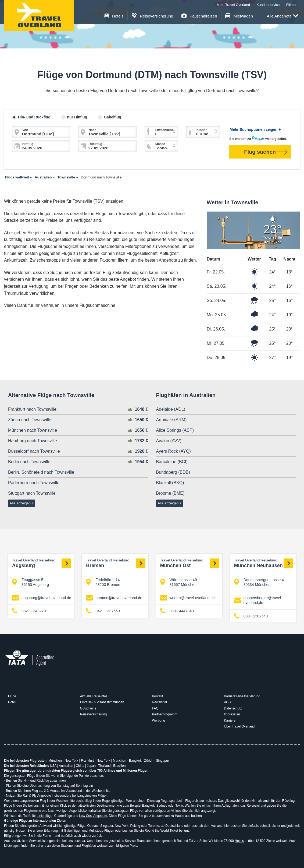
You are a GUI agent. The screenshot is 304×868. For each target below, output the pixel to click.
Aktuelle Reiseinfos (94, 696)
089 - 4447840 (177, 611)
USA (53, 766)
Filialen (292, 5)
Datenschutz (233, 708)
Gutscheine (88, 708)
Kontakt (158, 696)
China (80, 766)
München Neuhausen (264, 563)
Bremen (116, 563)
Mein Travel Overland (233, 5)
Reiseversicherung (153, 16)
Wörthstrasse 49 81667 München (179, 582)
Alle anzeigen (20, 503)
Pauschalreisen (199, 16)
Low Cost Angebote (93, 816)
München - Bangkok (127, 761)
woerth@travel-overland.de (187, 598)
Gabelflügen (73, 831)
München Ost (190, 563)
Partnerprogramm (165, 714)
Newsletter (160, 702)
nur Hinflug (77, 117)
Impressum (232, 714)
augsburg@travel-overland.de (42, 598)
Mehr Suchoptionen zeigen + (255, 129)
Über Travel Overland (239, 726)
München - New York (63, 761)
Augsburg (42, 563)
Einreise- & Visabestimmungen (102, 702)
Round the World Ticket (161, 831)
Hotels (114, 16)
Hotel (12, 702)
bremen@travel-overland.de (114, 598)
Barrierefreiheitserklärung (242, 696)
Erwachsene (164, 130)
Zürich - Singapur (156, 761)
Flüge (12, 696)
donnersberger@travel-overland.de (258, 600)
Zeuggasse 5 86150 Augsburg (31, 582)
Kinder (202, 130)
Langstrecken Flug (33, 801)
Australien (66, 766)
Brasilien (119, 766)
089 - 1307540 (251, 616)
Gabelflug (112, 117)
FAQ (155, 708)
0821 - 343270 (29, 611)
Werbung (159, 721)
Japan (91, 766)
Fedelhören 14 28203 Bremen (103, 582)
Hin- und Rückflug (34, 117)
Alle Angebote (282, 16)
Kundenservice (268, 5)
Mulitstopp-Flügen (101, 831)
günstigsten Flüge (125, 811)
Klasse (160, 144)
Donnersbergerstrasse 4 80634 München (259, 582)
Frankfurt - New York (96, 761)
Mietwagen (239, 16)
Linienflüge (45, 816)
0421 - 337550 (103, 611)
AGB (227, 702)
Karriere (230, 721)
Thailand (104, 766)
